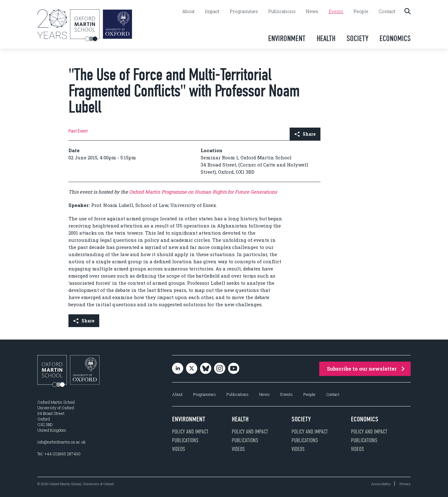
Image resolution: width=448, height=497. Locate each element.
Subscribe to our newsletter (366, 369)
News (312, 12)
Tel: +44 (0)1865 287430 (59, 454)
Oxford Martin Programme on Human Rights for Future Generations (203, 192)
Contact (387, 12)
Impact (212, 12)
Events (336, 12)
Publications (282, 12)
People (361, 12)
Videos (179, 449)
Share (305, 134)
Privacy (405, 484)
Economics (395, 38)
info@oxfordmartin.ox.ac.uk (61, 442)
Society (357, 38)
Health (326, 38)
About (188, 12)
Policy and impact (190, 432)
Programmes (244, 12)
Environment (287, 38)
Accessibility (381, 484)
